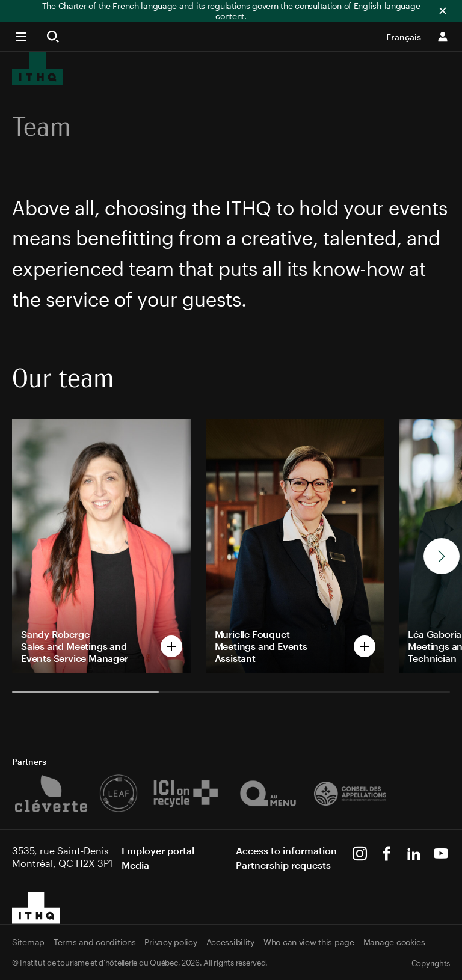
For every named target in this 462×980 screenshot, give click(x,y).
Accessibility (230, 942)
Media (135, 865)
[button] (26, 37)
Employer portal (158, 850)
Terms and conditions (94, 942)
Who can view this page (309, 942)
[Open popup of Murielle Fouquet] (295, 546)
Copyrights (431, 963)
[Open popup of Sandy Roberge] (102, 546)
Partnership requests (283, 865)
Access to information (286, 850)
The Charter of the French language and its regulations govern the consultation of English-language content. (231, 11)
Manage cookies (394, 942)
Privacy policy (171, 942)
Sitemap (28, 942)
